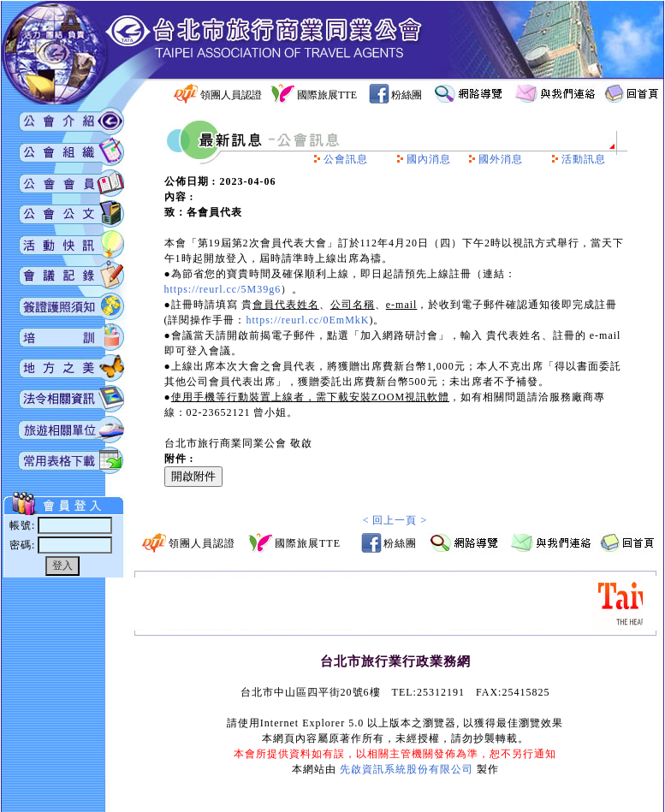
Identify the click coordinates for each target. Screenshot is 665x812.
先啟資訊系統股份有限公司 (407, 769)
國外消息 (501, 159)
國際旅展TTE (327, 95)
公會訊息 (346, 159)
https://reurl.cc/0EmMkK (308, 320)
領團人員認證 (231, 95)
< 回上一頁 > (395, 520)
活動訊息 (584, 159)
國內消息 (429, 159)
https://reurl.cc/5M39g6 (223, 289)
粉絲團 (407, 95)
